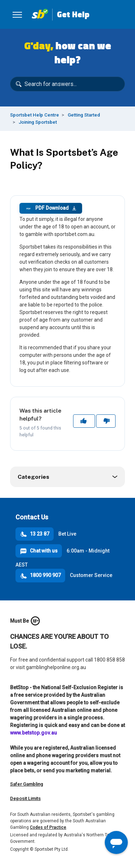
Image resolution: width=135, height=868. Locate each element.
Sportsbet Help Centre (35, 115)
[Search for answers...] (67, 84)
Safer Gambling (27, 784)
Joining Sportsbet (38, 122)
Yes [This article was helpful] (84, 421)
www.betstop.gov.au (33, 733)
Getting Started (84, 115)
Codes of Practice (48, 827)
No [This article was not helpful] (106, 421)
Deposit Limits (25, 798)
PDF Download (51, 208)
